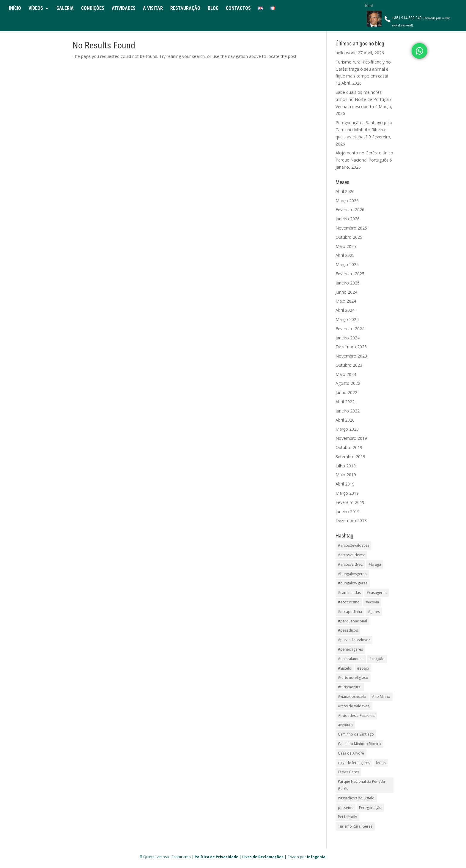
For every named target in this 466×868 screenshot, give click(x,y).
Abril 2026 (345, 191)
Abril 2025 (345, 255)
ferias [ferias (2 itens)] (381, 763)
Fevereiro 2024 (350, 329)
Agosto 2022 (348, 383)
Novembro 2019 (351, 438)
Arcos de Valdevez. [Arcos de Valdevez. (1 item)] (354, 706)
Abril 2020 (345, 420)
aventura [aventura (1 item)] (345, 725)
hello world (346, 53)
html (369, 6)
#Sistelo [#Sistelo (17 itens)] (345, 668)
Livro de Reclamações (263, 857)
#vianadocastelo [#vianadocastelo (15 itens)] (352, 697)
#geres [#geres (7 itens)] (374, 612)
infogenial (317, 857)
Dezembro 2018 (351, 520)
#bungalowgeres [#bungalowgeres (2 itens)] (352, 574)
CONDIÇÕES (93, 9)
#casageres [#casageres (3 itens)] (377, 593)
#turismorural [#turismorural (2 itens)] (350, 687)
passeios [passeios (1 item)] (345, 808)
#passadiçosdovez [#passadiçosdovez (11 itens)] (354, 640)
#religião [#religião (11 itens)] (377, 659)
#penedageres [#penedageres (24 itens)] (350, 649)
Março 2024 (347, 319)
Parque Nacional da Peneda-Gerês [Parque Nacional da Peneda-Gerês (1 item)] (362, 785)
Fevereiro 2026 (350, 210)
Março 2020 (347, 429)
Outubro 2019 (349, 447)
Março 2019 (347, 493)
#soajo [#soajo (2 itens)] (363, 668)
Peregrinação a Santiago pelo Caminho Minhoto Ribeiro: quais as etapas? (364, 130)
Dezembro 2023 (351, 347)
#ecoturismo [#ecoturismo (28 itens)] (349, 602)
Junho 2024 (346, 292)
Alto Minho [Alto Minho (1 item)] (381, 697)
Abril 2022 (345, 402)
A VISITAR (153, 9)
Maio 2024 (346, 301)
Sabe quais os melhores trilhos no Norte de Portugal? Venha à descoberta (363, 99)
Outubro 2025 (349, 237)
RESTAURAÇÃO (185, 9)
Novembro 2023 (351, 356)
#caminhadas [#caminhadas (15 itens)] (349, 593)
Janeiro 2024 (348, 338)
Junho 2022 (346, 392)
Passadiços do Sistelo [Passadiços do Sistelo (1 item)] (356, 798)
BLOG (213, 9)
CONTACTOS (238, 9)
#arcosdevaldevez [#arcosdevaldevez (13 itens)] (354, 545)
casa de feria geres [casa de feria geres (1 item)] (354, 763)
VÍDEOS (36, 9)
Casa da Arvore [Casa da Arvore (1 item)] (351, 753)
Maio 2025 (346, 246)
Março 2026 (347, 201)
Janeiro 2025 (348, 283)
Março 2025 (347, 264)
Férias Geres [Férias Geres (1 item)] (348, 772)
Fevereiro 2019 (350, 502)
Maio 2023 (346, 374)
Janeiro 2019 (348, 512)
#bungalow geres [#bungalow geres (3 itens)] (353, 583)
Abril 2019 (345, 484)
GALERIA (65, 9)
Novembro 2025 (351, 228)
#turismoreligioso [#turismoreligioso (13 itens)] (353, 678)
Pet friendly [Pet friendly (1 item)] (347, 817)
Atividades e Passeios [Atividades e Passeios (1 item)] (356, 716)
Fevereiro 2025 (350, 274)
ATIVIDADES (124, 9)
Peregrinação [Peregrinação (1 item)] (370, 808)
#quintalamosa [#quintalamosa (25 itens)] (351, 659)
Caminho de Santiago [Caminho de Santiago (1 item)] (356, 734)
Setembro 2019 (350, 457)
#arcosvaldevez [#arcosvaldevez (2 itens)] (351, 555)
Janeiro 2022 (348, 411)
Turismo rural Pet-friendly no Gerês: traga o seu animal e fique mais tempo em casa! (363, 69)
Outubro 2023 (349, 365)
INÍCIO (15, 9)
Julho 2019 (346, 466)
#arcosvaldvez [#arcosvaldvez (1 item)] (350, 564)
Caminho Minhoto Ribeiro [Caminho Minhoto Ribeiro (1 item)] (359, 744)
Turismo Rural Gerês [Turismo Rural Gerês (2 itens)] (355, 826)
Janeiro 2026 (348, 219)
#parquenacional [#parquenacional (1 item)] (352, 621)
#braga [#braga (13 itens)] (375, 564)
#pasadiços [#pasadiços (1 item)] (348, 630)
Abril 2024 (345, 310)
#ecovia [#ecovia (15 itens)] (372, 602)
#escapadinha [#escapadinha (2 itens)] (350, 612)
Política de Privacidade (217, 857)
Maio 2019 (346, 475)
